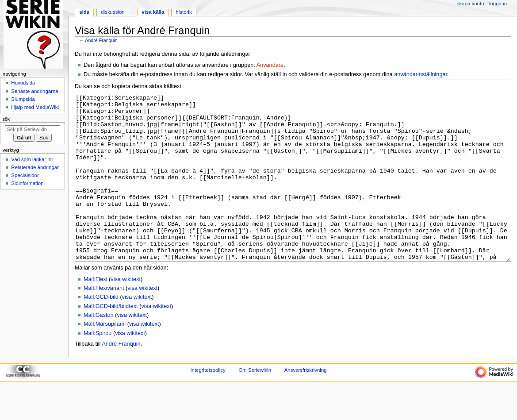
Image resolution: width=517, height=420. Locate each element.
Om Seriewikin (255, 403)
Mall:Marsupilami (105, 357)
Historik (184, 12)
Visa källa (153, 12)
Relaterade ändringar (35, 167)
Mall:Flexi (96, 312)
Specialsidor (25, 175)
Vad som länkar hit (32, 159)
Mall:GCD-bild (101, 330)
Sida (84, 12)
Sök (6, 119)
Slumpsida (23, 99)
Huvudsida (23, 83)
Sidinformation (27, 183)
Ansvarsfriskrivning (306, 403)
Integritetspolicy (208, 403)
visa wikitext (126, 312)
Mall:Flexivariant (104, 321)
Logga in (498, 4)
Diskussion (113, 12)
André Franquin (101, 40)
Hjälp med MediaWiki (35, 107)
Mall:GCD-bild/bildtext (111, 339)
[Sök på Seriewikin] (33, 129)
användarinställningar (421, 74)
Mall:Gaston (99, 348)
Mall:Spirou (98, 366)
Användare (270, 65)
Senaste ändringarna (34, 91)
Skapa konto (471, 4)
